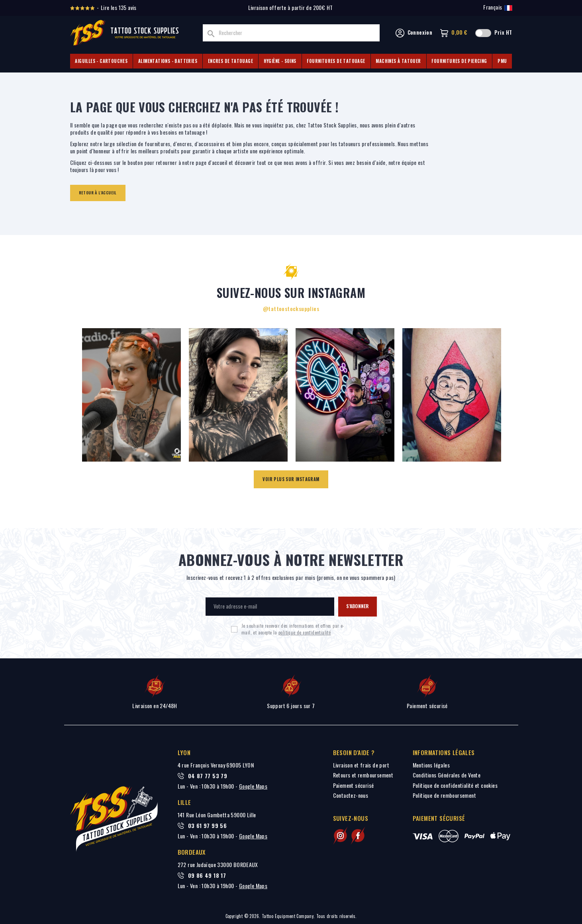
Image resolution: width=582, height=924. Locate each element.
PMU (502, 61)
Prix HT (503, 33)
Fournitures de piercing (459, 61)
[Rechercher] (291, 33)
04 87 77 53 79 (208, 776)
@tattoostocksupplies (291, 309)
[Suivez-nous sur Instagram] (340, 836)
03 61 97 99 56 (208, 826)
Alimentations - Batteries (168, 61)
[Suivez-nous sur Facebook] (358, 836)
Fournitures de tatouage (336, 61)
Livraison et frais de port (361, 765)
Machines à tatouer (398, 61)
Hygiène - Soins (280, 61)
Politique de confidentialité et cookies (455, 785)
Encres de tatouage (230, 61)
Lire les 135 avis (119, 8)
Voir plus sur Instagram (291, 479)
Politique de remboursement (444, 795)
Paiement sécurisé (354, 785)
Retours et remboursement (363, 775)
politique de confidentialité (305, 632)
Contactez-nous (351, 795)
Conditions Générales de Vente (447, 775)
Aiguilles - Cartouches (101, 61)
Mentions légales (431, 765)
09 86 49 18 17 (207, 875)
